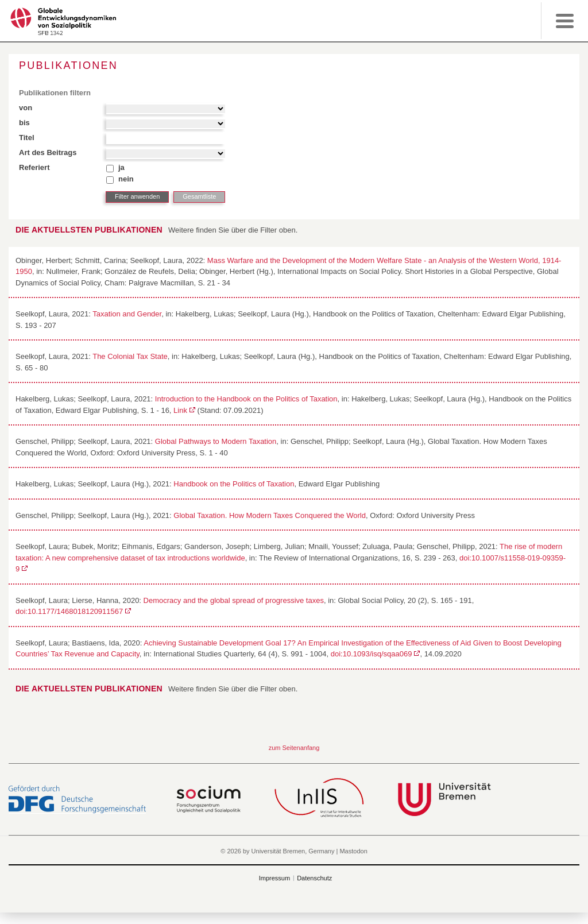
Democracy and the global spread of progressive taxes (234, 600)
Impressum (274, 878)
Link (180, 410)
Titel (27, 138)
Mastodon (353, 851)
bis (24, 123)
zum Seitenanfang (294, 748)
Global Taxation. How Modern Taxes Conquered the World (270, 515)
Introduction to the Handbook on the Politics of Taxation (246, 399)
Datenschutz (314, 878)
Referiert (34, 167)
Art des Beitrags (48, 152)
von (26, 108)
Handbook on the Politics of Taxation (234, 484)
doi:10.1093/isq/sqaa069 (372, 654)
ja (121, 167)
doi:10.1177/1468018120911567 (69, 611)
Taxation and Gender (127, 314)
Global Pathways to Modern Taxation (216, 441)
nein (126, 179)
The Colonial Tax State (130, 356)
